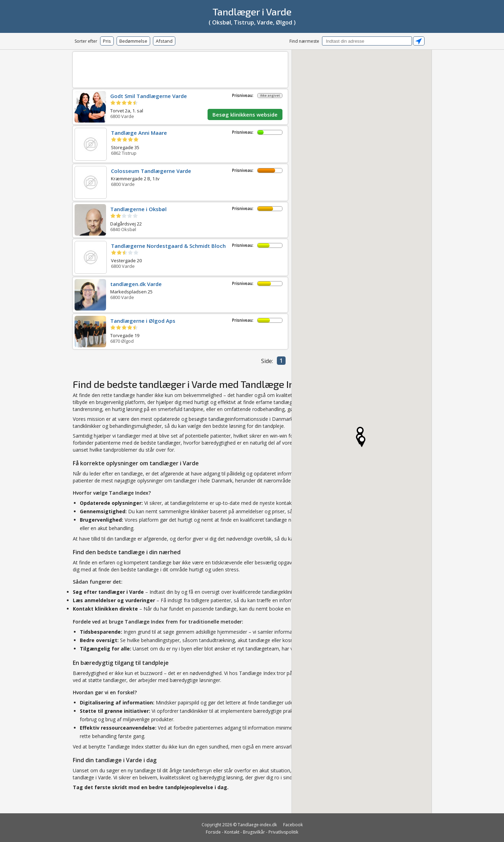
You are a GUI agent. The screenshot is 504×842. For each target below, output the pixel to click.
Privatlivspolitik (283, 832)
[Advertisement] (180, 68)
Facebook (293, 825)
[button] (362, 441)
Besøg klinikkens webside (245, 114)
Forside (213, 832)
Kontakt (232, 832)
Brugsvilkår (254, 832)
